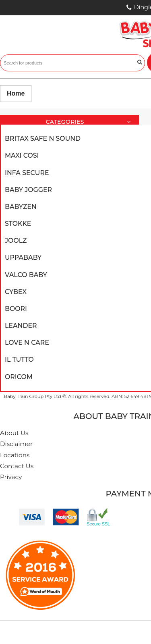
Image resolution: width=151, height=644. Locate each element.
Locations (15, 455)
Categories (91, 122)
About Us (14, 433)
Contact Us (17, 466)
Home (16, 93)
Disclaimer (16, 444)
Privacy (11, 477)
